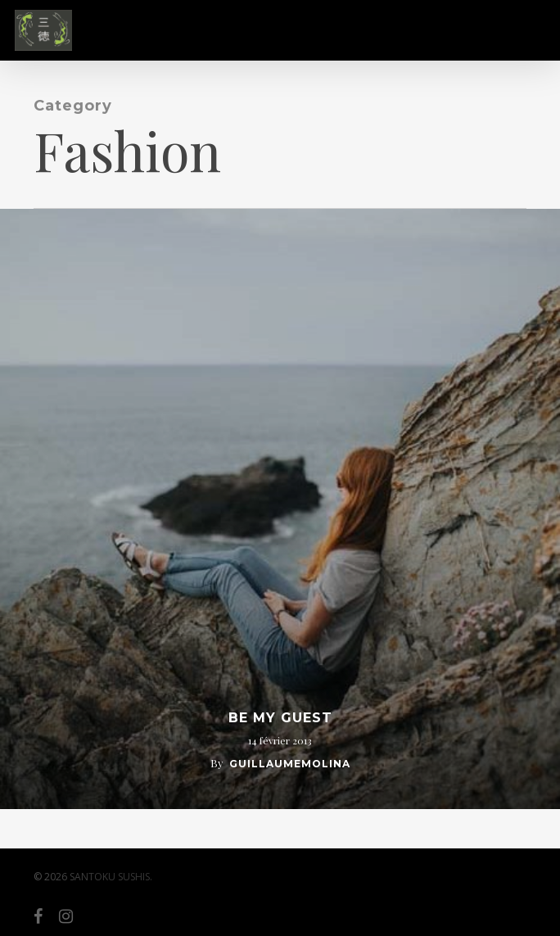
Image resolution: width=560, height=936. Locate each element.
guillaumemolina (290, 764)
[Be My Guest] (280, 509)
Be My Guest (280, 718)
